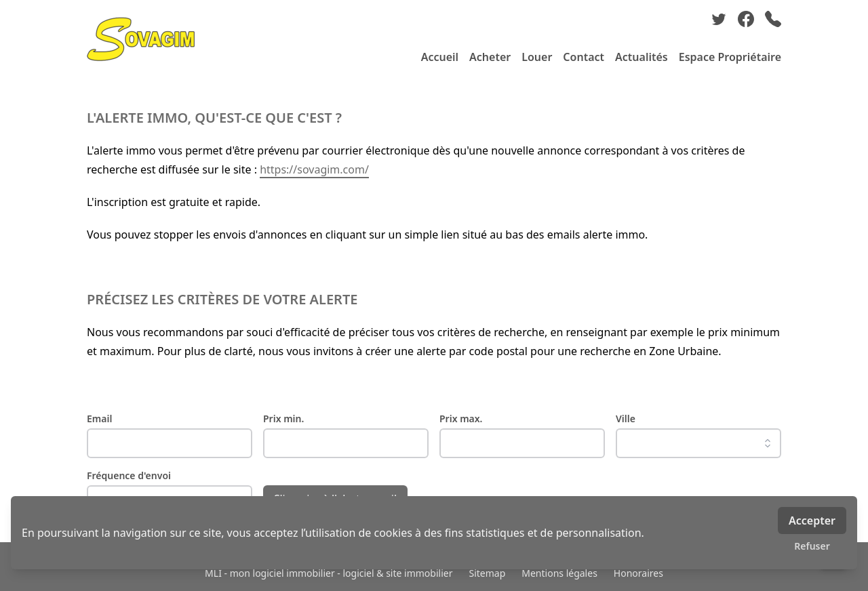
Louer (537, 57)
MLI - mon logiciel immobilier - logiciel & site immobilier (329, 573)
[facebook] (746, 19)
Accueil (440, 57)
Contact (584, 57)
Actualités (642, 57)
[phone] (773, 19)
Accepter (812, 521)
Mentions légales (559, 573)
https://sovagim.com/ (314, 169)
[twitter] (719, 19)
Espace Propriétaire (730, 57)
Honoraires (638, 573)
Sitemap (487, 573)
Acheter (490, 57)
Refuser (812, 546)
